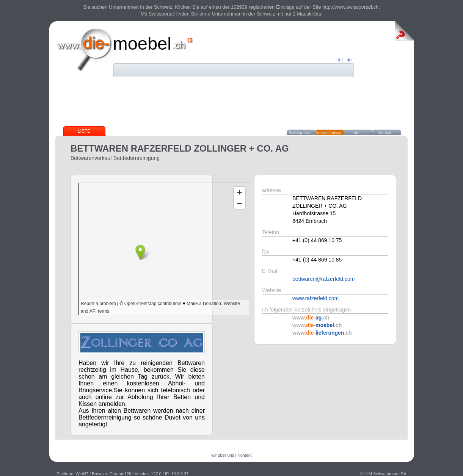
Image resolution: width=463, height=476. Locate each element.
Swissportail (300, 133)
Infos (357, 133)
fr (339, 60)
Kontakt (385, 133)
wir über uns (223, 455)
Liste (84, 131)
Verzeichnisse (329, 133)
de (349, 60)
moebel (142, 43)
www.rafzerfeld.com (315, 298)
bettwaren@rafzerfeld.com (323, 279)
